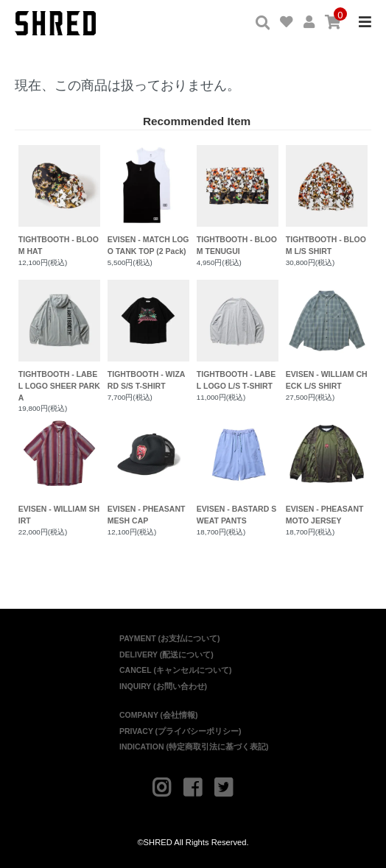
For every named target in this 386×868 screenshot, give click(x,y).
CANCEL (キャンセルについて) (175, 670)
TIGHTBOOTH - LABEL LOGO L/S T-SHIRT (238, 335)
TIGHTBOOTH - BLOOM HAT (59, 200)
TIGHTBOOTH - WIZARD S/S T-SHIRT (148, 335)
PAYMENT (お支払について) (170, 638)
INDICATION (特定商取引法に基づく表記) (194, 747)
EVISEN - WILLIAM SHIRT (59, 470)
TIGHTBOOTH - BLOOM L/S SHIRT (327, 200)
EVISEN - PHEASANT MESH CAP (148, 470)
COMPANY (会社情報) (159, 715)
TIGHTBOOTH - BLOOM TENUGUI (238, 200)
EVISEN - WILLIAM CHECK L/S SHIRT (327, 335)
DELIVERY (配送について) (166, 654)
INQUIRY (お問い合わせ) (163, 686)
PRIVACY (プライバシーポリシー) (180, 731)
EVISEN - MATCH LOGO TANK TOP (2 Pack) (148, 200)
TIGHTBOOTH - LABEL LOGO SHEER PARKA (59, 341)
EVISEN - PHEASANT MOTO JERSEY (327, 470)
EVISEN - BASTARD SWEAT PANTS (238, 470)
